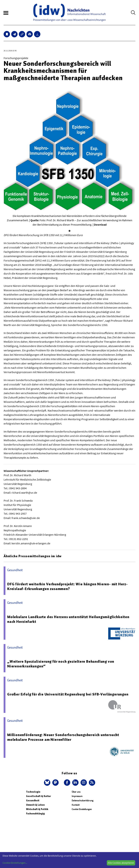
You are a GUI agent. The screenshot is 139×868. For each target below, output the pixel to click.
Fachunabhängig (35, 814)
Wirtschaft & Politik (37, 809)
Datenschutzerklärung (83, 800)
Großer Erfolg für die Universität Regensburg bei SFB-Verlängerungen (68, 694)
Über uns (76, 792)
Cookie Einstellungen (82, 809)
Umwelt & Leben (35, 805)
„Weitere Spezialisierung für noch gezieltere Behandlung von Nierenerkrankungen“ (61, 664)
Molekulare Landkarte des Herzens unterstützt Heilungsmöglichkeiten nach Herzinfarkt (68, 619)
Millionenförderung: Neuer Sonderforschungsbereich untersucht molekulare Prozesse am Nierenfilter (63, 737)
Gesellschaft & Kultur (38, 796)
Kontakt (76, 805)
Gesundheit (33, 800)
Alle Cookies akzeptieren (121, 863)
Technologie (33, 792)
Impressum (77, 796)
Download (100, 225)
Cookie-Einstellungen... (15, 863)
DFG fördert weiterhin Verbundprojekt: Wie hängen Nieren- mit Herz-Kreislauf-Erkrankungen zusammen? (68, 586)
